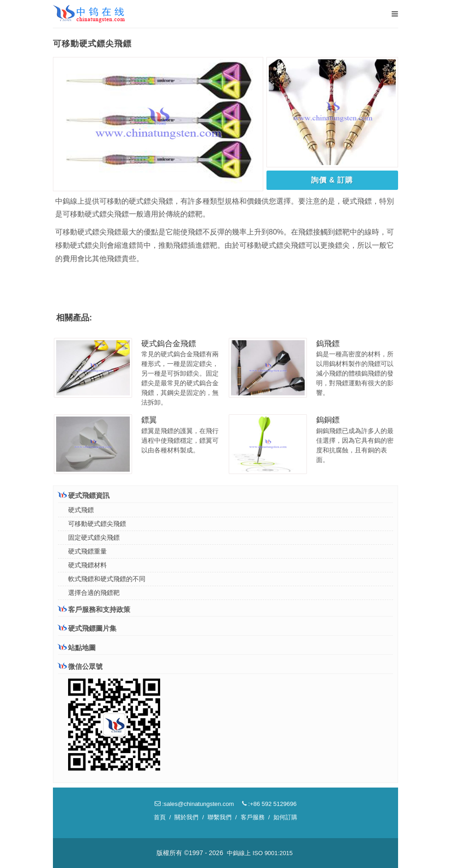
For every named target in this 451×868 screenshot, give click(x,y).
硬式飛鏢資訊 (84, 495)
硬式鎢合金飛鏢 (169, 344)
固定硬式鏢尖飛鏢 (94, 537)
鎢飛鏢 (328, 344)
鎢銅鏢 (328, 420)
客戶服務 (253, 817)
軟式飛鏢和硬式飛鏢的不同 (107, 579)
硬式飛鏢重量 (87, 551)
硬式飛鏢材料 (87, 565)
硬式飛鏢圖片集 (87, 628)
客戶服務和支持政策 (94, 609)
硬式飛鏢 (81, 510)
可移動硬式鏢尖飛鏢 (97, 524)
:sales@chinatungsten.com (194, 804)
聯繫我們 (220, 817)
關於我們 (186, 817)
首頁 (160, 817)
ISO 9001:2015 (273, 853)
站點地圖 (77, 648)
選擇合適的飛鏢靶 (94, 593)
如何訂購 (285, 817)
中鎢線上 (239, 853)
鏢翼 (149, 420)
